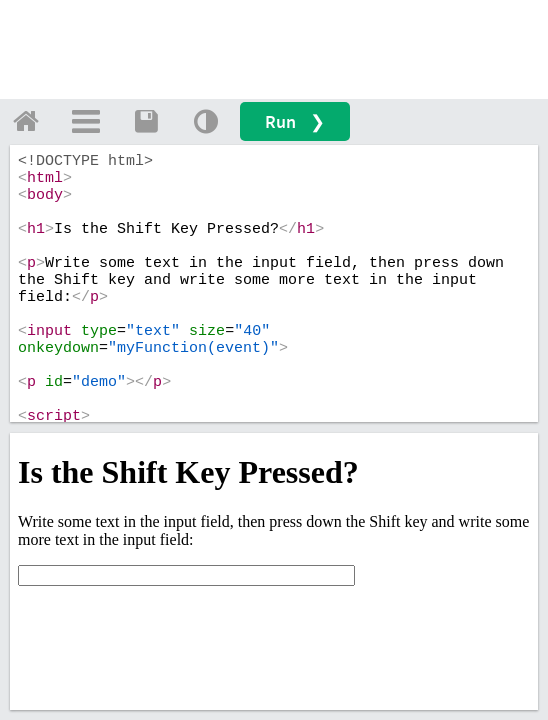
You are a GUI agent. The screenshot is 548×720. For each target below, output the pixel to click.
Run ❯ (295, 121)
